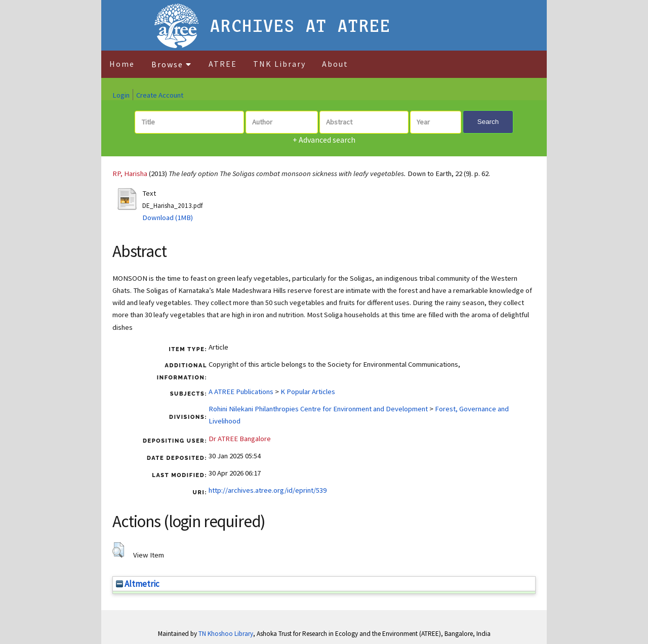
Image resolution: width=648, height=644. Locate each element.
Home (122, 64)
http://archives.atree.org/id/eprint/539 (268, 490)
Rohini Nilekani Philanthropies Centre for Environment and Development (318, 409)
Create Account (160, 95)
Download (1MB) (168, 218)
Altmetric (138, 584)
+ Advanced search (324, 140)
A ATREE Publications (241, 392)
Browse (172, 64)
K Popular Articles (308, 392)
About (335, 64)
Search (488, 122)
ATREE (223, 64)
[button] (118, 550)
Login (121, 95)
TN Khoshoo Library (226, 634)
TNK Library (279, 64)
